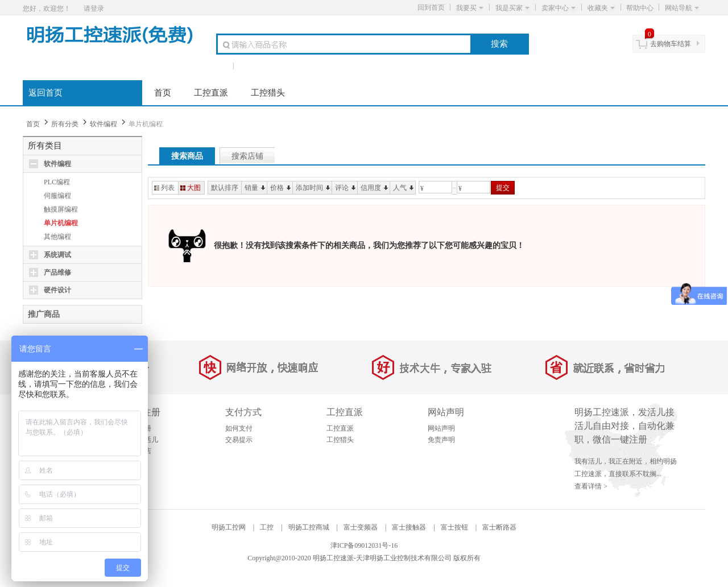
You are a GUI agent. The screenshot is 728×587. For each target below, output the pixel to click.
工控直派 (211, 93)
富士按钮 (454, 527)
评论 (345, 188)
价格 (280, 188)
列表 (164, 188)
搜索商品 (187, 156)
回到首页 (431, 7)
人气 (403, 188)
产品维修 (57, 272)
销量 (255, 188)
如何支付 (239, 428)
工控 (267, 527)
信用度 (374, 188)
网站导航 (682, 8)
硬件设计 (57, 290)
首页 (163, 93)
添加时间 (313, 188)
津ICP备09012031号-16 (364, 545)
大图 (191, 188)
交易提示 (239, 440)
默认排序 (225, 188)
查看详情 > (591, 486)
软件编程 (104, 124)
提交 (503, 188)
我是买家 (512, 8)
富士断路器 (499, 527)
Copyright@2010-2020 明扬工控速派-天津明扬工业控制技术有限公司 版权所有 (364, 558)
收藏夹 (601, 8)
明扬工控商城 (309, 527)
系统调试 (57, 255)
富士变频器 (361, 527)
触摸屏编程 (61, 209)
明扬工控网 (229, 527)
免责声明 (441, 440)
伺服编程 (57, 196)
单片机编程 (61, 223)
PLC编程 (57, 182)
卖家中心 (559, 8)
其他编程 (57, 237)
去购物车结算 (671, 44)
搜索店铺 (247, 156)
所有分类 (65, 124)
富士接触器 (409, 527)
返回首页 (45, 93)
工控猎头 (268, 93)
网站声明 (441, 428)
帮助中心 (640, 8)
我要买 (470, 8)
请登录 (94, 9)
